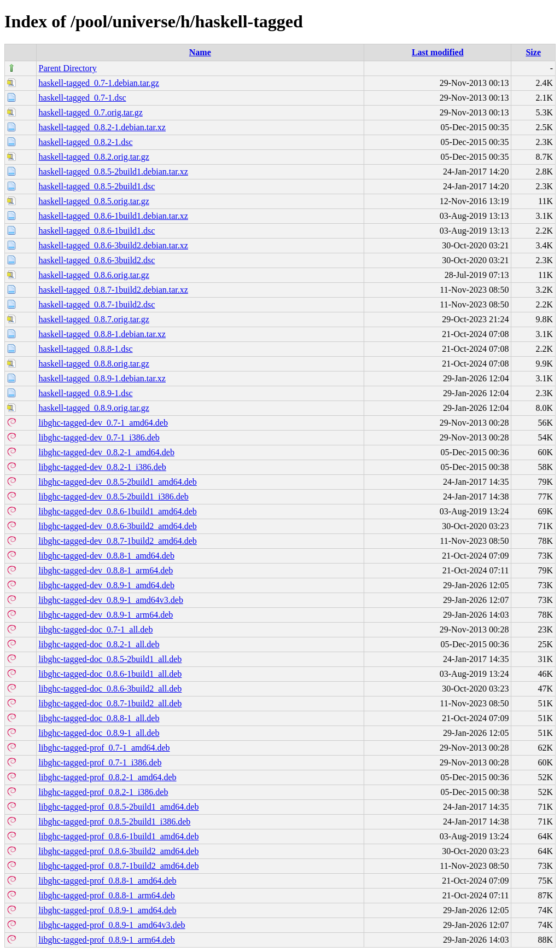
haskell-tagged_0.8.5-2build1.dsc (97, 186)
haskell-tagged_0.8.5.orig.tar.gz (94, 201)
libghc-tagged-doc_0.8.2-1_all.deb (99, 644)
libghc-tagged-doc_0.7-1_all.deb (96, 629)
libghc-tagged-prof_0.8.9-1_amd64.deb (108, 910)
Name (200, 52)
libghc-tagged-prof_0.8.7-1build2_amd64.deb (119, 866)
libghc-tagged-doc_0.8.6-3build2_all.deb (110, 689)
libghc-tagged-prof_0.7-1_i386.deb (100, 762)
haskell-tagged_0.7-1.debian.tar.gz (99, 83)
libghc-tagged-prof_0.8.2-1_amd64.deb (108, 777)
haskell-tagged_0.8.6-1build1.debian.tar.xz (113, 216)
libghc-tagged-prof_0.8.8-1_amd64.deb (108, 881)
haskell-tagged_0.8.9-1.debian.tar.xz (102, 378)
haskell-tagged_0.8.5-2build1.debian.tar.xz (113, 172)
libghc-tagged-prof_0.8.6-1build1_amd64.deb (119, 836)
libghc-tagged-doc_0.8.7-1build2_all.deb (110, 703)
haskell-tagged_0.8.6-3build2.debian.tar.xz (113, 245)
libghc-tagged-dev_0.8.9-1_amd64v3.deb (111, 600)
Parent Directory (68, 68)
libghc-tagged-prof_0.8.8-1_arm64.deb (107, 895)
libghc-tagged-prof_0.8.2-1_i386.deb (104, 792)
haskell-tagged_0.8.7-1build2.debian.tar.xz (113, 290)
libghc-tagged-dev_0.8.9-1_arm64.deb (106, 615)
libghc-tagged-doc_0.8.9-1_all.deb (99, 733)
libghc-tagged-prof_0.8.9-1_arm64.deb (107, 940)
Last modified (438, 52)
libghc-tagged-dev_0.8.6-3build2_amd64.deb (118, 526)
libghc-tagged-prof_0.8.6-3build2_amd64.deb (119, 851)
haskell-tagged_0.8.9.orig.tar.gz (94, 408)
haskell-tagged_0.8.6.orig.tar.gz (94, 275)
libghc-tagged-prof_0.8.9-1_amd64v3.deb (112, 925)
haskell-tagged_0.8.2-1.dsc (86, 142)
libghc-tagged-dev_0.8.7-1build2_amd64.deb (118, 541)
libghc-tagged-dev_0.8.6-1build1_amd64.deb (118, 511)
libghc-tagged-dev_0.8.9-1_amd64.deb (107, 585)
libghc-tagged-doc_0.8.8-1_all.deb (99, 718)
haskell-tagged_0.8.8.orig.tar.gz (94, 364)
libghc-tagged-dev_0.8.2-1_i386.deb (103, 467)
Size (533, 52)
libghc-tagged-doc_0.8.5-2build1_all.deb (110, 659)
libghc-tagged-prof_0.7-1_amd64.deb (104, 748)
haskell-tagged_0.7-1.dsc (83, 98)
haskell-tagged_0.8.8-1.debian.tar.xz (102, 334)
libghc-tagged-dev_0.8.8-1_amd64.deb (107, 556)
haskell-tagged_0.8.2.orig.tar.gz (94, 157)
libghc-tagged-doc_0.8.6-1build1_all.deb (110, 674)
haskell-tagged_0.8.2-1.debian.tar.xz (102, 127)
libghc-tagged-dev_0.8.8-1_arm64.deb (106, 570)
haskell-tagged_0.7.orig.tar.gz (91, 112)
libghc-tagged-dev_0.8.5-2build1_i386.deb (114, 497)
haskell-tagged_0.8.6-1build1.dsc (97, 231)
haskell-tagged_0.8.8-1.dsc (86, 349)
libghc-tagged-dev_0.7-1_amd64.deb (103, 423)
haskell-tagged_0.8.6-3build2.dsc (97, 260)
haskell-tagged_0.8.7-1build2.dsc (97, 304)
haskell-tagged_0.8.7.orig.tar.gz (94, 319)
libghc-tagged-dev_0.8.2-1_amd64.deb (107, 452)
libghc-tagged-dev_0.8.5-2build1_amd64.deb (118, 482)
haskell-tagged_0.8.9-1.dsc (86, 393)
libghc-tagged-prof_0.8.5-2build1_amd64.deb (119, 807)
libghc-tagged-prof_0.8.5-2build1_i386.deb (115, 822)
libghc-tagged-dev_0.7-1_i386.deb (99, 437)
